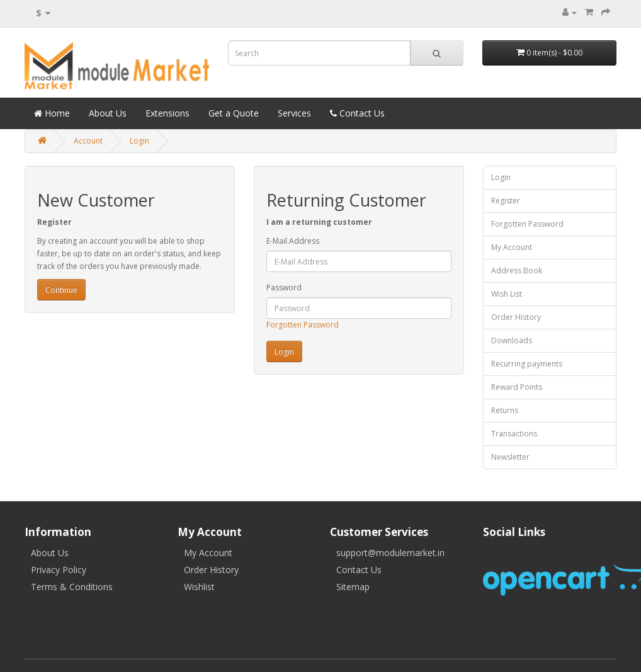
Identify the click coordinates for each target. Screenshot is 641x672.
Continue (61, 290)
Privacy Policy (59, 570)
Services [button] (294, 113)
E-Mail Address (293, 241)
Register (506, 201)
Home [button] (52, 113)
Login (139, 141)
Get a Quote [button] (234, 113)
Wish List (507, 294)
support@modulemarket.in (390, 553)
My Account (512, 247)
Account (88, 141)
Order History (516, 317)
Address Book (517, 271)
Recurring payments (527, 364)
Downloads (512, 340)
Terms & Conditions (72, 587)
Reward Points (517, 387)
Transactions (514, 434)
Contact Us (359, 570)
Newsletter (510, 457)
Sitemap (353, 587)
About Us (50, 553)
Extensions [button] (167, 113)
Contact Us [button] (357, 113)
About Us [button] (108, 113)
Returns (505, 410)
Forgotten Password (303, 325)
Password (284, 288)
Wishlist (199, 587)
